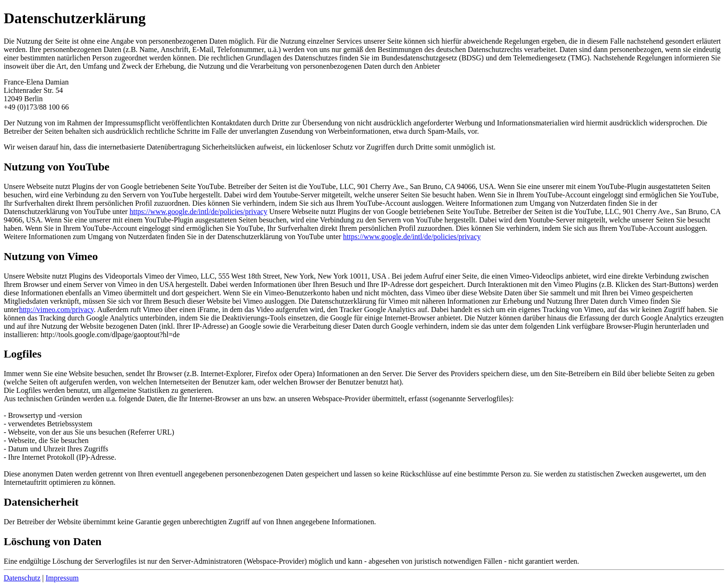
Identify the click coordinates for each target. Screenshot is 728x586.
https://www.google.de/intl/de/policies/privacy (198, 212)
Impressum (62, 578)
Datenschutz (22, 578)
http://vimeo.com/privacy (56, 309)
